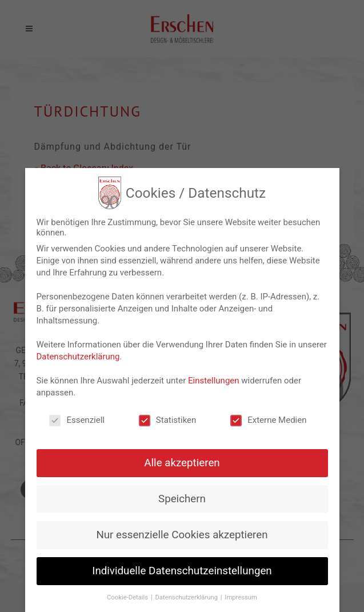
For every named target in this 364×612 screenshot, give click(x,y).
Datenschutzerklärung (78, 357)
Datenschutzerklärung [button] (187, 597)
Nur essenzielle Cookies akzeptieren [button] (182, 535)
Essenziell (77, 420)
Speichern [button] (182, 499)
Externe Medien (268, 420)
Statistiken (168, 420)
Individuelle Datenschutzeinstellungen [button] (182, 571)
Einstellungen (214, 381)
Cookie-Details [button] (128, 597)
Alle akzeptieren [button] (182, 463)
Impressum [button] (241, 597)
